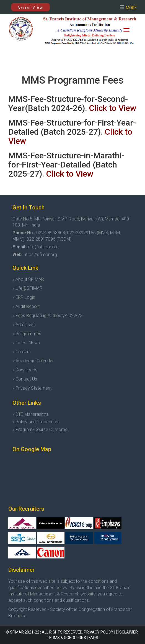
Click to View (113, 108)
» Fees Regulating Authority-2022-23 (47, 316)
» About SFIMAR (28, 279)
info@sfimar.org (43, 247)
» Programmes (27, 334)
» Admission (24, 325)
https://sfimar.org (40, 255)
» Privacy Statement (32, 388)
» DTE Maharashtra (31, 414)
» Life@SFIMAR (27, 288)
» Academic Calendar (33, 361)
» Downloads (25, 370)
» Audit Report (26, 306)
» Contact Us (25, 379)
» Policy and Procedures (36, 422)
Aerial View (31, 7)
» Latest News (26, 343)
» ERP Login (24, 297)
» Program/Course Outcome (40, 429)
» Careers (22, 352)
